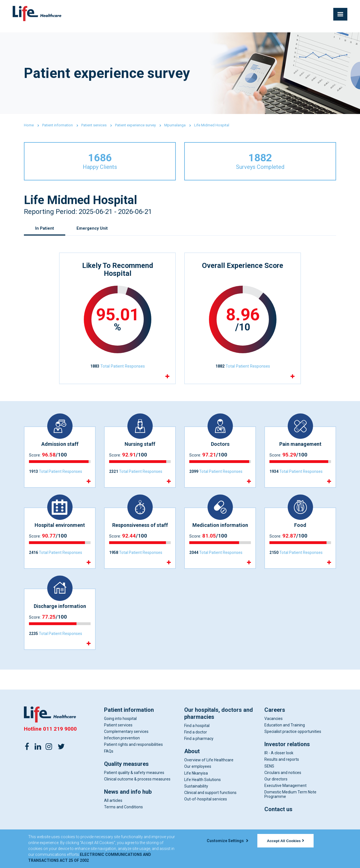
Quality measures (126, 777)
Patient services (94, 125)
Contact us (278, 822)
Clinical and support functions (210, 806)
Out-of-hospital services (206, 812)
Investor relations (287, 757)
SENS (269, 779)
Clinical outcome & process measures (137, 792)
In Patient (45, 235)
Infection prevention (122, 751)
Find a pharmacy (199, 751)
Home (29, 125)
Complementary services (126, 744)
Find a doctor (196, 745)
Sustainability (196, 799)
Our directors (276, 792)
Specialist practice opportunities (293, 744)
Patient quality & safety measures (134, 786)
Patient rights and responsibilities (133, 757)
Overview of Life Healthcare (209, 773)
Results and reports (282, 772)
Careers (275, 723)
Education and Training (285, 738)
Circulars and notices (283, 786)
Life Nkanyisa (196, 786)
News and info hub (128, 805)
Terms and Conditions (123, 820)
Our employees (198, 779)
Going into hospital (120, 731)
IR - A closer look (279, 766)
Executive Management (285, 798)
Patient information (58, 125)
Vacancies (274, 731)
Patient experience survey (135, 125)
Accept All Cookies (285, 841)
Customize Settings (228, 841)
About (192, 764)
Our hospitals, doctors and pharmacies (219, 726)
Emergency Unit (95, 235)
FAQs (109, 764)
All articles (113, 813)
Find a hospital (197, 739)
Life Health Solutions (202, 793)
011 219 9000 (60, 742)
